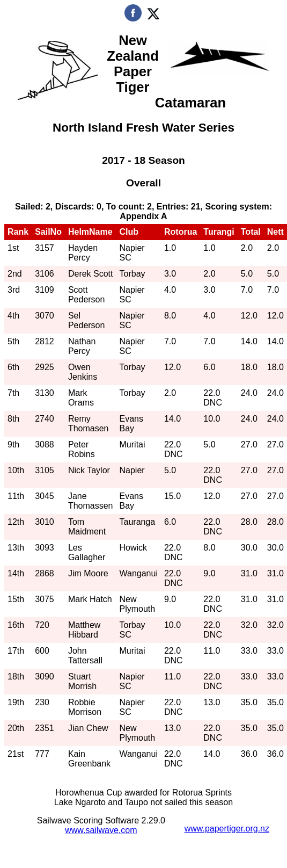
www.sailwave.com (101, 830)
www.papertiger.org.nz (227, 829)
